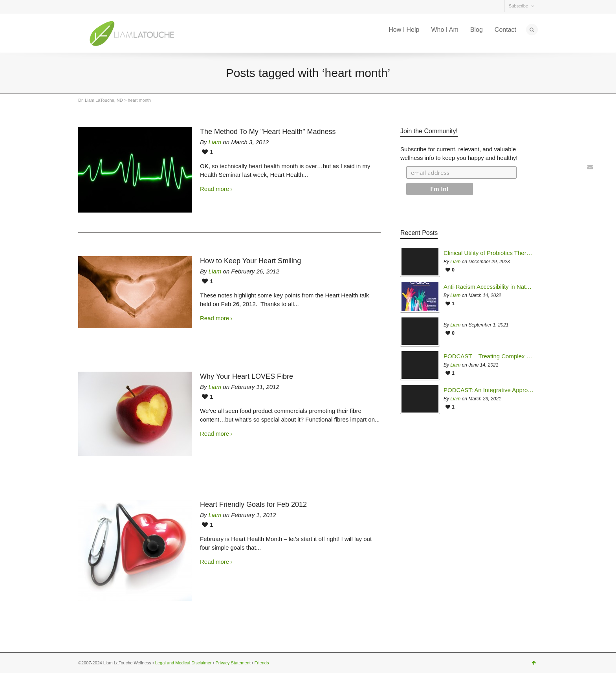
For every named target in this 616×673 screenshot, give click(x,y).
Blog (477, 30)
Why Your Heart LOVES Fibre (247, 376)
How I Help (404, 30)
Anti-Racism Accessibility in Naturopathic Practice (489, 287)
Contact (505, 30)
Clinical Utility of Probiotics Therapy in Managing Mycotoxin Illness (489, 253)
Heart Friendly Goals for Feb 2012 (253, 504)
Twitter (84, 7)
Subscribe (518, 6)
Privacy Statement (233, 663)
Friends (262, 663)
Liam (215, 142)
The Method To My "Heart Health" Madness (268, 132)
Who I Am (445, 30)
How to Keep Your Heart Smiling (250, 261)
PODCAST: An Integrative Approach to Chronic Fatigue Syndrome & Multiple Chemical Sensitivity (489, 390)
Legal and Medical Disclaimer (183, 663)
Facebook (102, 7)
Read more (214, 189)
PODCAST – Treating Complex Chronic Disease (489, 356)
